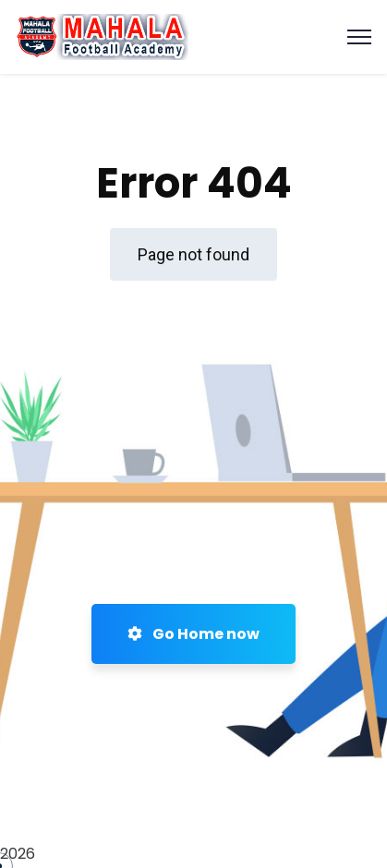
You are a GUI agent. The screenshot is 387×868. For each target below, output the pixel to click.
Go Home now (193, 634)
